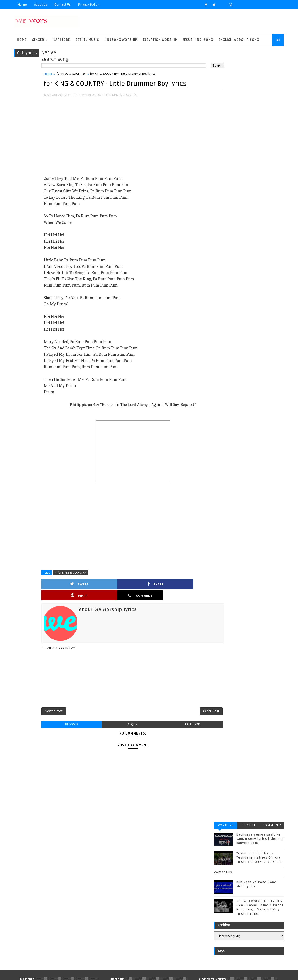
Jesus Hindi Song (200, 41)
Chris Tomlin (67, 878)
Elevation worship (162, 41)
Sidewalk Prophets (77, 908)
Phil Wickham (83, 901)
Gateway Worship (38, 885)
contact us (221, 102)
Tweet (64, 596)
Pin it (143, 596)
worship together (39, 939)
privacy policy (91, 5)
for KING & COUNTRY (73, 76)
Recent (247, 55)
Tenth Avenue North (41, 916)
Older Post (190, 713)
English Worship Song (241, 41)
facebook (175, 727)
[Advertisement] (124, 149)
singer (41, 41)
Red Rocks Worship (40, 908)
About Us (43, 5)
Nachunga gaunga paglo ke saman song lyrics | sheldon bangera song (258, 69)
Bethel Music (90, 41)
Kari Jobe (64, 41)
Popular (223, 55)
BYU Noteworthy (38, 870)
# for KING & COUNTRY (73, 584)
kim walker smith (38, 932)
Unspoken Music (76, 916)
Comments (270, 55)
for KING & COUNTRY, (124, 107)
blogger (70, 727)
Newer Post (56, 713)
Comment (183, 596)
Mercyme (59, 901)
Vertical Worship (38, 924)
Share (104, 596)
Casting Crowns (38, 878)
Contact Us (65, 5)
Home (25, 5)
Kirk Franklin (57, 893)
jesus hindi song (72, 924)
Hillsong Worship (123, 41)
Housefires (67, 885)
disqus (123, 727)
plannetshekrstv (72, 932)
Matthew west (36, 901)
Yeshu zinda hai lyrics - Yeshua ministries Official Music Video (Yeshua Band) (257, 88)
